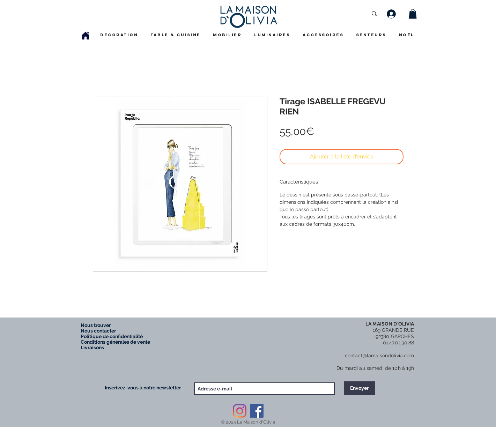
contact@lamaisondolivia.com (380, 356)
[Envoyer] (360, 388)
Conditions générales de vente (115, 342)
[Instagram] (240, 411)
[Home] (86, 35)
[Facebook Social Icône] (257, 411)
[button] (413, 14)
